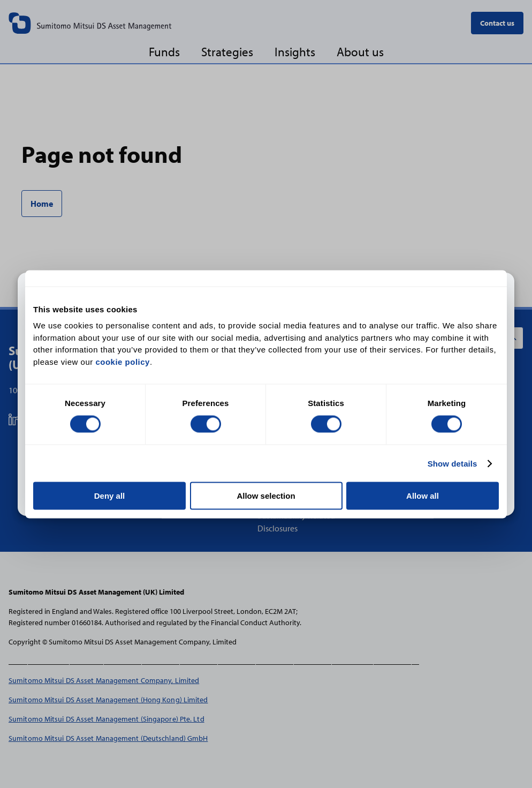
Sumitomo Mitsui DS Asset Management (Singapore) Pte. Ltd (107, 719)
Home (42, 204)
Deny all (110, 496)
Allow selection (266, 496)
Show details (453, 463)
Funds (164, 52)
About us (360, 52)
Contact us (497, 23)
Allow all (423, 496)
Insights (295, 52)
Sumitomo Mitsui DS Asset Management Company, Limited (104, 680)
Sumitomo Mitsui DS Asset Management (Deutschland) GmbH (108, 738)
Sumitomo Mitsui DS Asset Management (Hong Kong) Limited (108, 699)
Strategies (227, 52)
